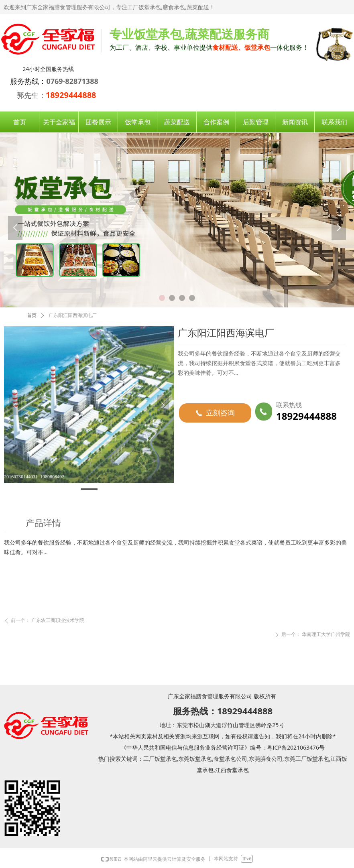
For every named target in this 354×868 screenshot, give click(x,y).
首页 (32, 315)
